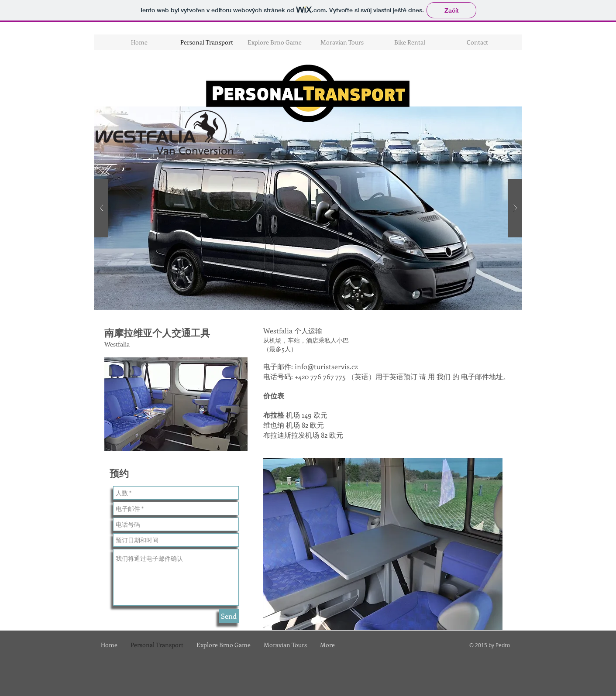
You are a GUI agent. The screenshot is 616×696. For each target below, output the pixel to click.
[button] (308, 208)
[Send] (229, 616)
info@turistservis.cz (326, 366)
